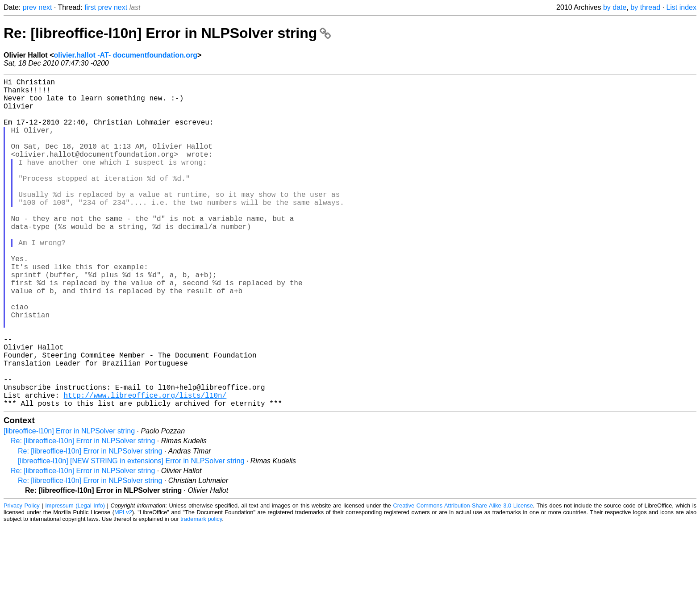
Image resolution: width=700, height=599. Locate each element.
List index (681, 7)
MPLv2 (123, 585)
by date (615, 7)
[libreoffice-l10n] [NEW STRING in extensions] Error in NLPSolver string (131, 534)
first (90, 7)
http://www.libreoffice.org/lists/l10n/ (145, 466)
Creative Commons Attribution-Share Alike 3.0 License (463, 579)
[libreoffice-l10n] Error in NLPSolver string (69, 504)
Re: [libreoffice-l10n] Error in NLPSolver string (167, 33)
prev (30, 7)
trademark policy (201, 592)
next (45, 7)
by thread (645, 7)
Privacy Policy (22, 579)
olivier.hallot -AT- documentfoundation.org (125, 55)
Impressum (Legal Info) (75, 579)
